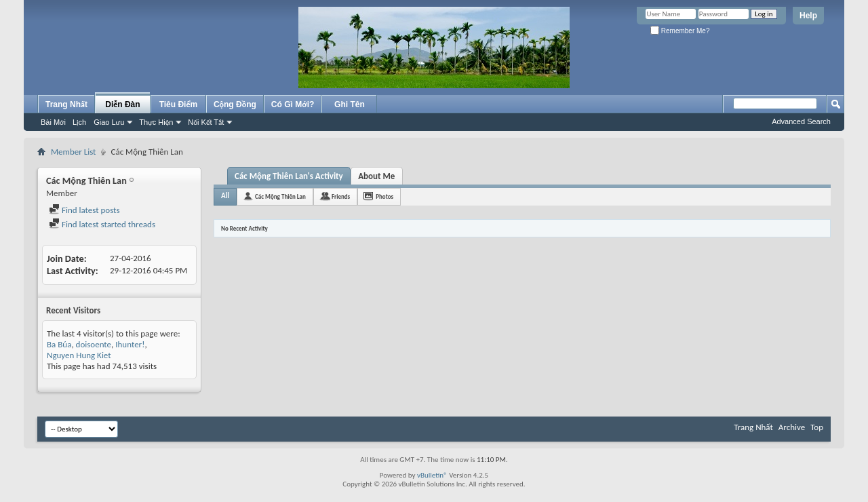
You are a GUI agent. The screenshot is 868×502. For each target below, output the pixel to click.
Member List (73, 152)
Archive (792, 427)
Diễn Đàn (122, 104)
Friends (341, 196)
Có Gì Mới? (293, 104)
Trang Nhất (66, 104)
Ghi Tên (350, 104)
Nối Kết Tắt (206, 122)
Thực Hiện (156, 122)
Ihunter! (130, 344)
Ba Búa (59, 344)
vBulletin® (432, 475)
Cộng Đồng (235, 104)
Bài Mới (53, 122)
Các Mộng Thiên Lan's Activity (289, 176)
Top (817, 427)
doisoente (94, 344)
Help (808, 16)
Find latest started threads (102, 224)
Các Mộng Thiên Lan (280, 196)
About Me (376, 176)
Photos (384, 196)
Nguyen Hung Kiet (79, 355)
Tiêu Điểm (179, 104)
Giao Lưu (109, 122)
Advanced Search (801, 121)
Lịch (79, 122)
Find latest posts (84, 210)
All (225, 196)
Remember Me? (680, 31)
